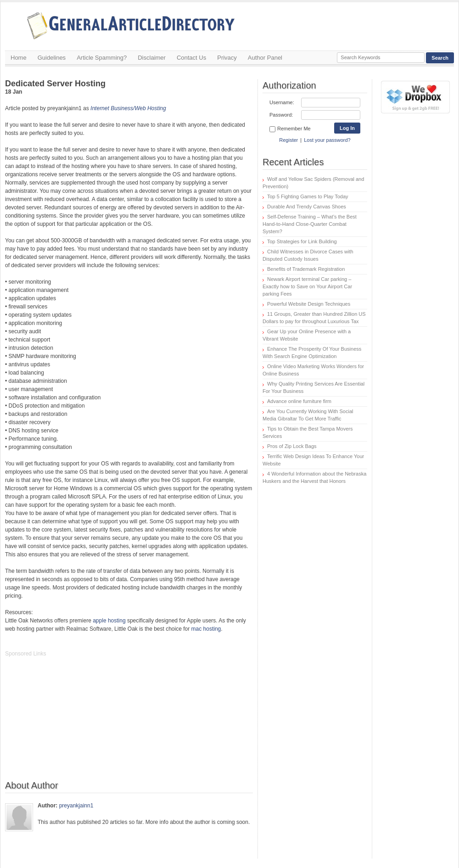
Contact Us (191, 58)
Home (19, 58)
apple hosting (109, 621)
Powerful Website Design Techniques (309, 304)
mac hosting (206, 629)
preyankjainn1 (76, 806)
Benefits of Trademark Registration (306, 269)
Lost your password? (327, 140)
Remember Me (290, 129)
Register (288, 140)
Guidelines (52, 58)
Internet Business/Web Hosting (128, 108)
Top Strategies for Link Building (302, 241)
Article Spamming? (102, 58)
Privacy (227, 58)
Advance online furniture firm (299, 401)
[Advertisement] (74, 723)
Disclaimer (152, 58)
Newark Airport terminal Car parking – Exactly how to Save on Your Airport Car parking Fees (307, 286)
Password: (281, 115)
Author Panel (265, 58)
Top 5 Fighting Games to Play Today (308, 196)
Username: (282, 102)
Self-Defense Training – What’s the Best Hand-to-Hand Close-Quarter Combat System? (310, 224)
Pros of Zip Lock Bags (292, 446)
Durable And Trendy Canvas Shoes (307, 207)
